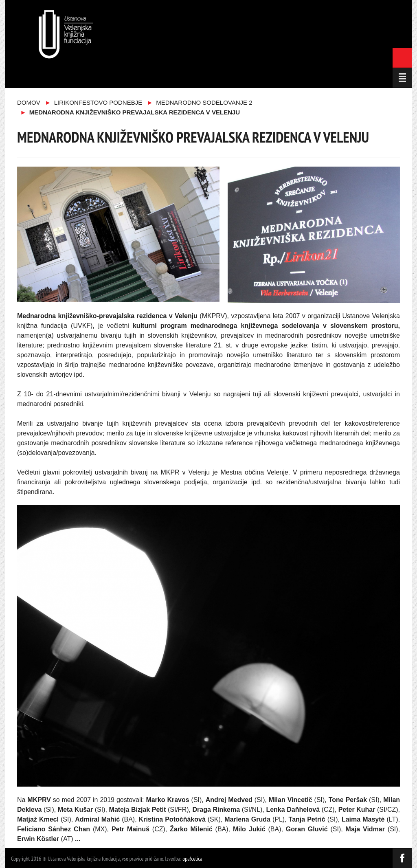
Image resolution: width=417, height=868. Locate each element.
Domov (29, 102)
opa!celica (192, 859)
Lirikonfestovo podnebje (98, 102)
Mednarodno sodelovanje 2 (204, 102)
